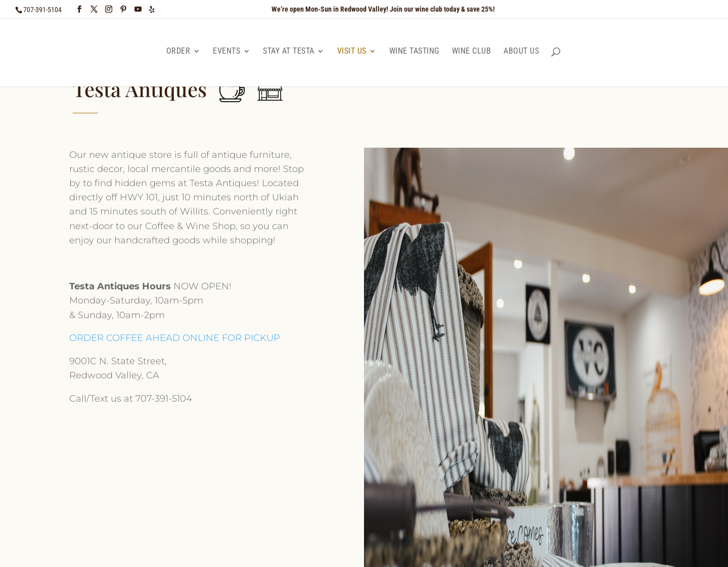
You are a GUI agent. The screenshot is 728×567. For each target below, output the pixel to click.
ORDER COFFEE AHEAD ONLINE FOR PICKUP (175, 338)
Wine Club (472, 51)
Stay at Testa (289, 51)
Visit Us (352, 51)
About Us (521, 51)
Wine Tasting (414, 51)
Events (226, 51)
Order (178, 51)
